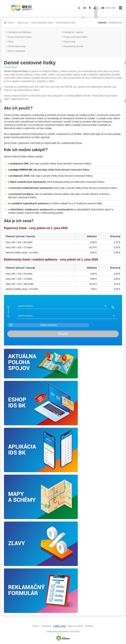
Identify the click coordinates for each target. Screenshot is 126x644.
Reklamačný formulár (73, 46)
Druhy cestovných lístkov (42, 23)
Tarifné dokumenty (16, 46)
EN (108, 8)
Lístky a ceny (23, 23)
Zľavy (10, 42)
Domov (11, 23)
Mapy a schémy (75, 626)
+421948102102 (115, 23)
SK (103, 8)
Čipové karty (69, 42)
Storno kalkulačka (16, 51)
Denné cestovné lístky (66, 23)
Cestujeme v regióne (72, 32)
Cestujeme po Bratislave (19, 32)
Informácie (46, 626)
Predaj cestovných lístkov (75, 37)
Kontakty (89, 626)
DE (114, 8)
